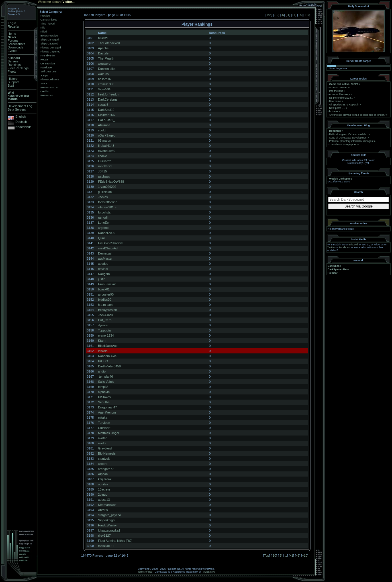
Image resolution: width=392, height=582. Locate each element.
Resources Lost (49, 87)
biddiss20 (105, 300)
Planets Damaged (51, 48)
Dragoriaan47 (108, 407)
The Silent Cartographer (343, 145)
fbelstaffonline (108, 202)
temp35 (103, 387)
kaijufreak (105, 479)
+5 (300, 15)
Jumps (44, 76)
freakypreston (108, 310)
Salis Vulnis (106, 382)
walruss (103, 74)
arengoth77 (106, 469)
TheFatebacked (109, 43)
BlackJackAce (108, 346)
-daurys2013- (107, 207)
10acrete (104, 489)
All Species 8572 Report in (344, 105)
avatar (102, 438)
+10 (307, 15)
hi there (334, 111)
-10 (276, 15)
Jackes (103, 197)
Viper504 (104, 89)
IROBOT (104, 361)
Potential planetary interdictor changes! (352, 141)
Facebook (344, 247)
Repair (44, 60)
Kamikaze (46, 68)
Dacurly (103, 53)
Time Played (48, 24)
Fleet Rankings (18, 68)
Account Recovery (339, 94)
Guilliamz (104, 161)
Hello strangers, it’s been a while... (349, 134)
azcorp (103, 464)
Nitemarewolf (107, 505)
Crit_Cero (105, 320)
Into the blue (336, 91)
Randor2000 (107, 233)
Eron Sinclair (107, 284)
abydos (103, 264)
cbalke (103, 156)
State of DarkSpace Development (348, 138)
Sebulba (104, 402)
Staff (11, 86)
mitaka (103, 418)
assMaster (105, 259)
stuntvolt (104, 459)
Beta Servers (17, 109)
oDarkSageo (107, 135)
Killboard (14, 58)
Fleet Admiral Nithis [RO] (115, 541)
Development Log (20, 106)
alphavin (104, 392)
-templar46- (106, 377)
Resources (47, 95)
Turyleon (104, 423)
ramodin (104, 217)
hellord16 (104, 79)
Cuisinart (104, 428)
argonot (103, 228)
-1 (288, 15)
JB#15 (102, 171)
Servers (13, 61)
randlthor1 (105, 166)
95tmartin (105, 141)
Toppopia (104, 330)
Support (13, 82)
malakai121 (106, 546)
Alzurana (104, 125)
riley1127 (104, 536)
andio (102, 371)
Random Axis (107, 356)
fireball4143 (106, 146)
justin (102, 279)
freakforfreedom (109, 94)
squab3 (103, 105)
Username (335, 101)
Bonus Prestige (49, 36)
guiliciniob (105, 192)
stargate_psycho (110, 515)
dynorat (103, 325)
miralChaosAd (108, 248)
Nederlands (23, 127)
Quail (102, 238)
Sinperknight (107, 520)
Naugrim (104, 274)
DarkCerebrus (108, 99)
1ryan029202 (107, 187)
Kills (43, 28)
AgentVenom (107, 412)
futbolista (104, 212)
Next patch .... (337, 108)
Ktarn (102, 341)
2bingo (103, 495)
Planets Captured (50, 52)
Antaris (103, 510)
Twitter (331, 247)
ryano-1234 (106, 335)
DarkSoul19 (106, 110)
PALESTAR (208, 572)
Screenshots (16, 44)
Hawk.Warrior (107, 525)
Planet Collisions (50, 80)
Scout (44, 84)
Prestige (45, 16)
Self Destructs (48, 72)
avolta (102, 443)
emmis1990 (106, 84)
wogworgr (105, 64)
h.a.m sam (105, 305)
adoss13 (104, 500)
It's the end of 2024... (341, 98)
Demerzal (105, 253)
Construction (48, 64)
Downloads (15, 47)
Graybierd (105, 448)
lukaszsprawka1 (109, 530)
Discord (354, 245)
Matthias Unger (109, 433)
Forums (13, 40)
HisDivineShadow (110, 243)
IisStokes (104, 397)
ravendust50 (107, 151)
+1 (294, 15)
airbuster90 (106, 294)
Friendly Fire (48, 56)
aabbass (104, 176)
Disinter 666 (106, 115)
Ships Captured (49, 44)
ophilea (103, 484)
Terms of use (145, 572)
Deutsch (21, 122)
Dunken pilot (107, 69)
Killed (44, 32)
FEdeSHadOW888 (111, 182)
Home (12, 34)
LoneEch (104, 223)
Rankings (14, 65)
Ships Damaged (50, 40)
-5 (283, 15)
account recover (338, 87)
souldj (102, 130)
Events (13, 51)
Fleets (12, 72)
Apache (103, 48)
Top (269, 15)
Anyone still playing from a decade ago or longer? (357, 115)
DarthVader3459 (109, 366)
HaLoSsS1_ (106, 120)
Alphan (103, 474)
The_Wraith (106, 58)
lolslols (103, 351)
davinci (103, 269)
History (13, 79)
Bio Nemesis (107, 453)
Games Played (49, 20)
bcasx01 (104, 289)
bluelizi (103, 38)
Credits (45, 91)
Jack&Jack (106, 315)
